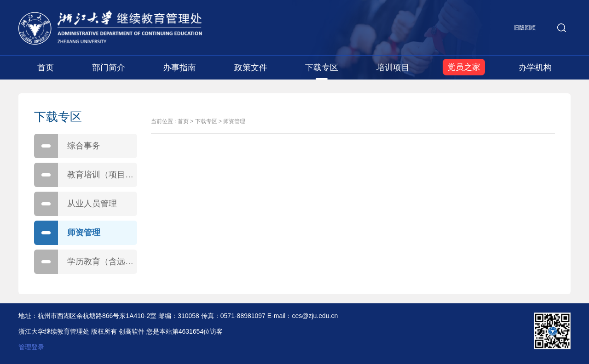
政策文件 (251, 68)
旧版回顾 (525, 28)
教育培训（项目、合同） (86, 175)
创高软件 (132, 331)
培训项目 (393, 68)
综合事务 (67, 146)
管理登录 (31, 347)
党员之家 (464, 67)
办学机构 (535, 68)
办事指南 (179, 68)
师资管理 (67, 233)
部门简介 (109, 68)
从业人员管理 (75, 204)
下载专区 (322, 68)
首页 (46, 68)
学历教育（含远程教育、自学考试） (86, 262)
